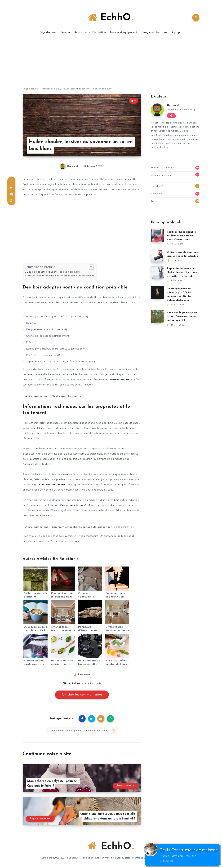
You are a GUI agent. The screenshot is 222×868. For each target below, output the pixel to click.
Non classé (157, 186)
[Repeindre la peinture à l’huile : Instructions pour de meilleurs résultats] (157, 272)
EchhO (111, 18)
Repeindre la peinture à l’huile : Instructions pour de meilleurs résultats (182, 272)
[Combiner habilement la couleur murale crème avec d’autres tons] (157, 236)
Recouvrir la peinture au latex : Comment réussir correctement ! (182, 317)
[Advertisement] (111, 63)
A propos (177, 32)
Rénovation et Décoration (90, 32)
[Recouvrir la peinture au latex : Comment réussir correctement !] (157, 317)
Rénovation (46, 89)
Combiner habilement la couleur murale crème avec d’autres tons (182, 236)
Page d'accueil (30, 89)
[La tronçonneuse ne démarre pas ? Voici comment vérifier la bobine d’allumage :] (157, 292)
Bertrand (173, 105)
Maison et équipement (124, 32)
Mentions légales (142, 858)
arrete (86, 683)
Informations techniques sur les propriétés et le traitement (60, 276)
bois (93, 683)
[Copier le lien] (82, 731)
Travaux (65, 32)
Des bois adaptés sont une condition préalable (54, 272)
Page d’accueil (48, 32)
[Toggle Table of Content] (90, 267)
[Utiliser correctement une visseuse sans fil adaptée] (157, 256)
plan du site (122, 858)
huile (99, 683)
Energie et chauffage (154, 32)
